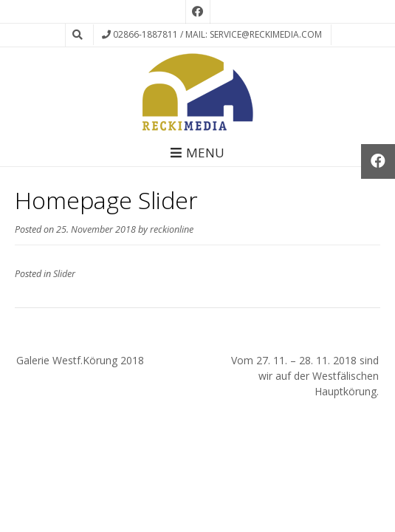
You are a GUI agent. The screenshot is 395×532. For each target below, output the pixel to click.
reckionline (172, 229)
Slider (64, 274)
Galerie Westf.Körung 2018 (80, 360)
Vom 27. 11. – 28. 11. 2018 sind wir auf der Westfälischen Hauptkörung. (305, 376)
